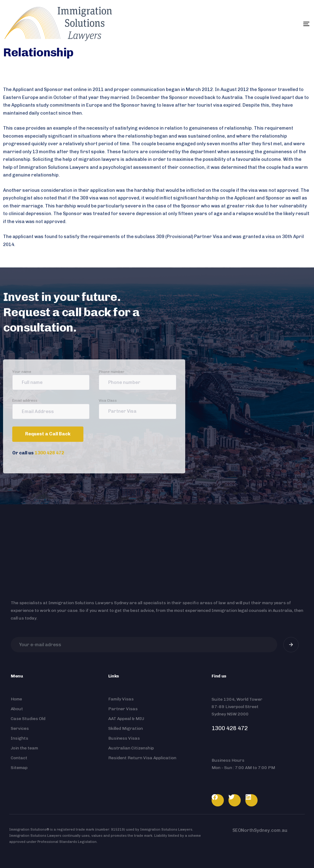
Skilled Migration (126, 728)
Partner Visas (123, 709)
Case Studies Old (28, 719)
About (17, 709)
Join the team (24, 748)
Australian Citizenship (131, 748)
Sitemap (19, 768)
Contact (19, 758)
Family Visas (121, 699)
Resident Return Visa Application (142, 758)
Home (16, 699)
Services (20, 728)
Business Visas (124, 738)
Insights (19, 738)
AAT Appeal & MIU (126, 719)
